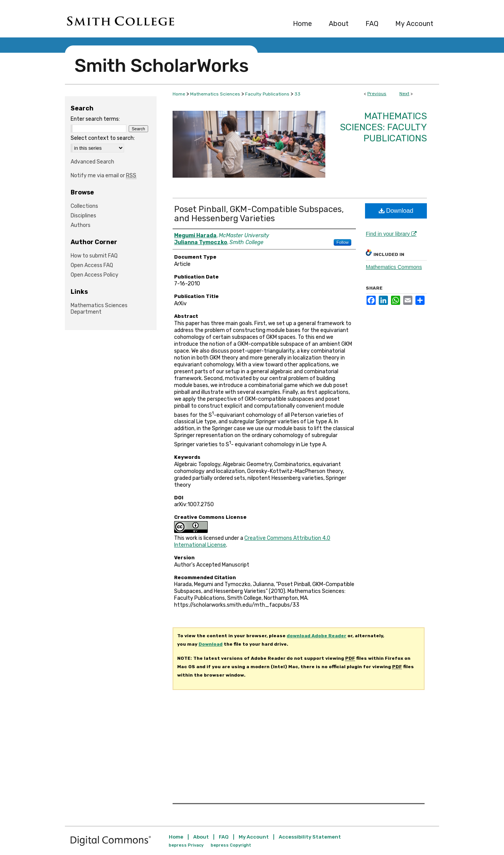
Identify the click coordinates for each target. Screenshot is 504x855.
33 (297, 94)
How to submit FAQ (94, 256)
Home (179, 94)
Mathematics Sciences (215, 94)
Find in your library (391, 234)
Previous (377, 94)
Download (396, 211)
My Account (254, 837)
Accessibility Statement (310, 837)
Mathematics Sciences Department (99, 309)
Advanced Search (92, 162)
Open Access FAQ (92, 265)
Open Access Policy (94, 275)
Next (404, 94)
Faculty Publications (267, 94)
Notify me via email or (103, 176)
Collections (84, 206)
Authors (81, 225)
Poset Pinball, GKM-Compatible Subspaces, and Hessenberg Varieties (259, 214)
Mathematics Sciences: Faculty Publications (383, 127)
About (201, 837)
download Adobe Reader (317, 636)
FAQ (224, 837)
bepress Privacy (186, 845)
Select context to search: (103, 138)
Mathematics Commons (394, 267)
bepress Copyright (231, 845)
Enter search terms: (95, 119)
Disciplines (83, 216)
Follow (342, 242)
